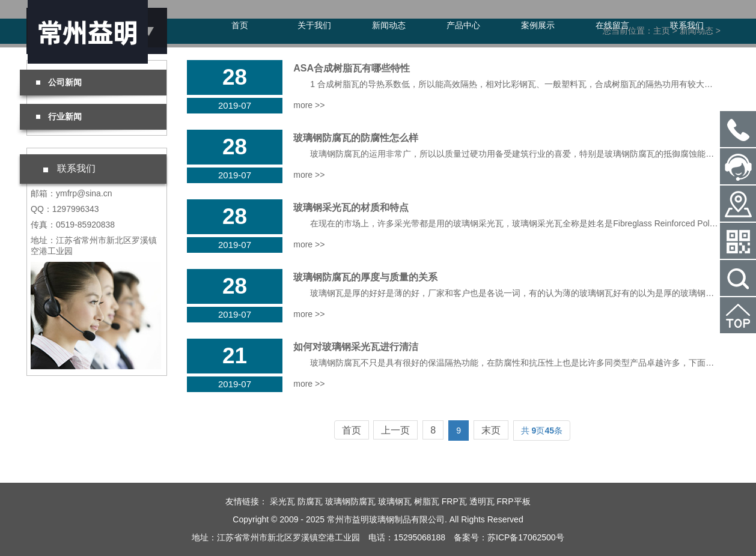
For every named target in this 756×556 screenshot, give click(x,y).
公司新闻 (59, 82)
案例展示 (538, 25)
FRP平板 (514, 501)
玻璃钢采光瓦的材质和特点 (351, 207)
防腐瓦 (310, 501)
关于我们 (314, 25)
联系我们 (687, 25)
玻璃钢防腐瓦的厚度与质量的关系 (365, 277)
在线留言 (612, 25)
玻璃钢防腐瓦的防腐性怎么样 (356, 138)
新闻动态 (389, 25)
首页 (240, 25)
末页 (491, 430)
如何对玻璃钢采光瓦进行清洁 (356, 347)
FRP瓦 (454, 501)
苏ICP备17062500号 (526, 537)
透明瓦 (482, 501)
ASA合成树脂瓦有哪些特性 (352, 68)
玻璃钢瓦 (395, 501)
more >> (309, 105)
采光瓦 (282, 501)
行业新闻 (59, 116)
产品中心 (463, 25)
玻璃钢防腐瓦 (350, 501)
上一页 (395, 430)
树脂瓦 (427, 501)
